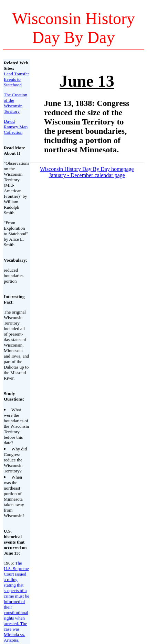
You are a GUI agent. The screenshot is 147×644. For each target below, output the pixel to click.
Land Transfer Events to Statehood (16, 79)
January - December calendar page (87, 175)
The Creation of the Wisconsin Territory (15, 103)
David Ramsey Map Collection (16, 127)
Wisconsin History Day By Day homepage (87, 169)
